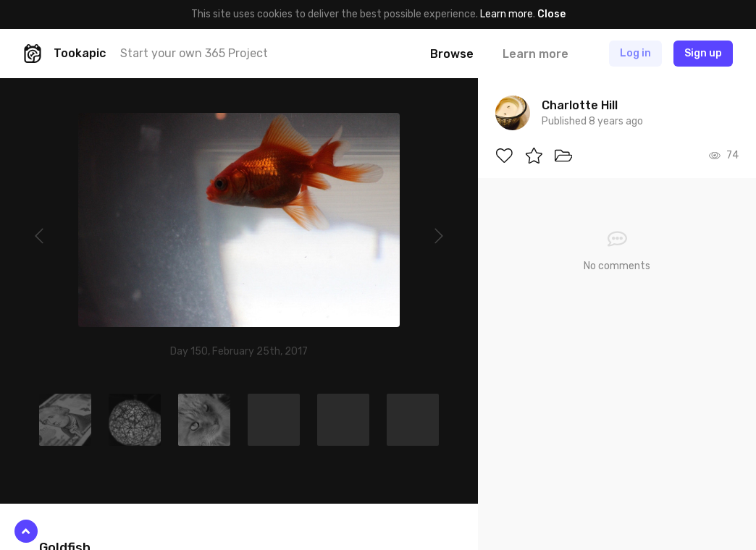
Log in (635, 53)
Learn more (507, 14)
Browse (452, 54)
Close (551, 14)
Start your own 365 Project (194, 53)
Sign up (703, 53)
